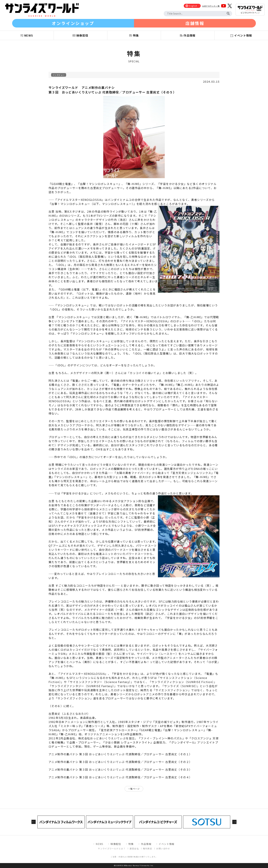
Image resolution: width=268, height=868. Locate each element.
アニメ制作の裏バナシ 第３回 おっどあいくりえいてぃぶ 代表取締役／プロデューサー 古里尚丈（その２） (120, 762)
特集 (131, 844)
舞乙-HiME (185, 385)
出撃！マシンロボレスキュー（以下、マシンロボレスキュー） (92, 204)
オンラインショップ (73, 23)
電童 (75, 381)
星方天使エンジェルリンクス (192, 473)
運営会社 (134, 848)
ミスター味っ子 (71, 726)
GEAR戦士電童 (61, 184)
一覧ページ (134, 789)
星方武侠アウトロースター (119, 730)
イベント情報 (166, 844)
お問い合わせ (163, 848)
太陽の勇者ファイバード (133, 473)
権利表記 (148, 848)
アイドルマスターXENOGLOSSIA (80, 200)
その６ (56, 706)
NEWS (100, 844)
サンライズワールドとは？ (112, 848)
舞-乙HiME (194, 317)
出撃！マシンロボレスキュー (99, 184)
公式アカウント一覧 (211, 6)
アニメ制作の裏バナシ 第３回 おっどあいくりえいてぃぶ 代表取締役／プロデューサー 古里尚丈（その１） (120, 754)
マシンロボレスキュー (72, 305)
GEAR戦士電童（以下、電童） (80, 289)
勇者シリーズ (95, 726)
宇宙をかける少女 (172, 184)
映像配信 (116, 844)
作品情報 (146, 844)
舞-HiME (133, 184)
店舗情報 (195, 23)
